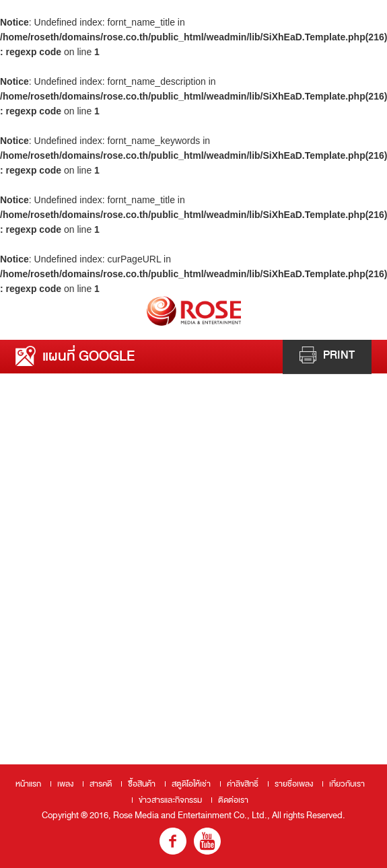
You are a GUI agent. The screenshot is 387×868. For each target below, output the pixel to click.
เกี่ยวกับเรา (347, 784)
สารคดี (101, 784)
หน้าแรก (28, 784)
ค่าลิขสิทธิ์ (243, 784)
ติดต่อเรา (233, 800)
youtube (207, 841)
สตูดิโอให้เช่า (191, 784)
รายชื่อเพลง (294, 784)
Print (327, 355)
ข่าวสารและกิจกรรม (170, 800)
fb (173, 841)
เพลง (65, 784)
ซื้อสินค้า (142, 784)
